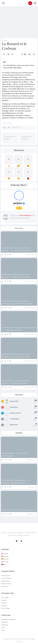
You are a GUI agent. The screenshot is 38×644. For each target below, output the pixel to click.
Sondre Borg (14, 407)
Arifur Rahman (15, 419)
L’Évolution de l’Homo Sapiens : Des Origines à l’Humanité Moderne (16, 482)
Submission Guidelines (9, 620)
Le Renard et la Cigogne (10, 138)
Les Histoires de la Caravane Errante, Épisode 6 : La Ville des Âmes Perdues (17, 276)
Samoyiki (4, 606)
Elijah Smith (14, 425)
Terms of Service (7, 578)
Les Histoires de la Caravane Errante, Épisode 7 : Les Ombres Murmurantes (17, 249)
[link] (34, 54)
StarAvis (4, 603)
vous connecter (25, 215)
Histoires (5, 41)
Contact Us (5, 586)
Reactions (4, 622)
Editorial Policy (6, 584)
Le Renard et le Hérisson (27, 138)
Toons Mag (5, 598)
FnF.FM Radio (6, 608)
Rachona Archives (16, 413)
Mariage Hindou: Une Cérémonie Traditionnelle (15, 455)
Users (3, 628)
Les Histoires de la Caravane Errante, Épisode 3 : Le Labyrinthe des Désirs (16, 356)
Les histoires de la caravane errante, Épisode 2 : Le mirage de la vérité (16, 382)
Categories (5, 625)
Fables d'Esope (7, 123)
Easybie (4, 600)
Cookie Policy (6, 581)
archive (19, 204)
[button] (3, 3)
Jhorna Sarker (14, 401)
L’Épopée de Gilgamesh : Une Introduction (19, 510)
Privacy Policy (6, 576)
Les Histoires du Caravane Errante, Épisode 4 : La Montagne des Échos (19, 329)
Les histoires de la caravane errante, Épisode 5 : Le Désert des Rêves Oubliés (17, 303)
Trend (3, 630)
